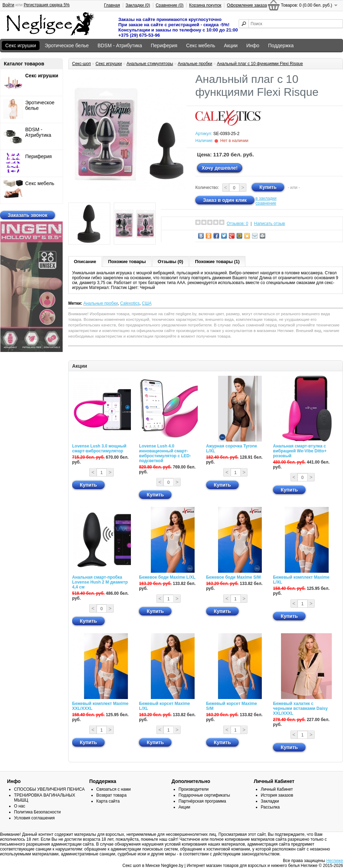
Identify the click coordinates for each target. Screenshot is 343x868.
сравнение (266, 203)
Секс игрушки (21, 45)
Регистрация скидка (47, 5)
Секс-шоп (82, 64)
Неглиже (335, 861)
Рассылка (270, 807)
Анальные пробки (195, 64)
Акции (231, 45)
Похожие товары (127, 262)
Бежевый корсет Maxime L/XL (164, 706)
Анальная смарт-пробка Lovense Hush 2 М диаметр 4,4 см (100, 582)
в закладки (266, 198)
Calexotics (130, 303)
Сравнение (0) (170, 5)
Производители (194, 789)
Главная (112, 5)
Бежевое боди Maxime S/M (233, 577)
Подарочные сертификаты (204, 795)
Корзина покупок (205, 5)
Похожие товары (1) (217, 262)
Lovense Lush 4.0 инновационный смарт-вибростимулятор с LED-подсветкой (165, 453)
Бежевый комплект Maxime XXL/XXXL (100, 706)
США (147, 303)
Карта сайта (108, 801)
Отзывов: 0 (238, 224)
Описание (85, 262)
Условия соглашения (34, 818)
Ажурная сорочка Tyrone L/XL (232, 449)
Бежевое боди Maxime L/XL (167, 577)
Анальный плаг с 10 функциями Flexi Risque (260, 64)
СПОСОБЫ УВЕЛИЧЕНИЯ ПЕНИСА (49, 789)
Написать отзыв (269, 224)
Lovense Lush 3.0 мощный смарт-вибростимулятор (99, 449)
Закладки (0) (138, 5)
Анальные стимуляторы (150, 64)
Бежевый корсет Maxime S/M (232, 706)
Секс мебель (201, 45)
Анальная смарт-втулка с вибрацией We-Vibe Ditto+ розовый (300, 451)
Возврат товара (111, 795)
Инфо (253, 45)
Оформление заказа (247, 5)
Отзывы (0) (171, 262)
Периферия (164, 45)
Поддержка (281, 45)
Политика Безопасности (37, 812)
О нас (20, 806)
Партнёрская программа (202, 801)
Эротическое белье (67, 45)
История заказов (277, 795)
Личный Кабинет (277, 789)
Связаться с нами (113, 789)
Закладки (270, 801)
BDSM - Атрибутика (120, 45)
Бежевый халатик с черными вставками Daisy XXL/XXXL (300, 708)
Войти (8, 5)
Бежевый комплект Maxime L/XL (301, 580)
